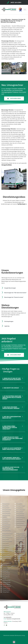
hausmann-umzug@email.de (13, 619)
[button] (14, 642)
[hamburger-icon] (25, 10)
